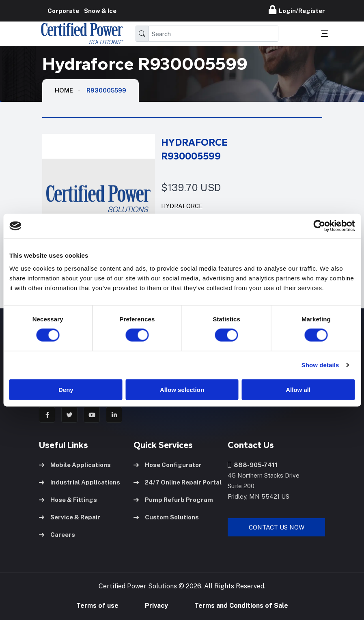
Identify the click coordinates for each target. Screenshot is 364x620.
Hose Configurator (168, 465)
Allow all (298, 389)
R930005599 (106, 90)
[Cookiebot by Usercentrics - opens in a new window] (319, 226)
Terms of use (97, 606)
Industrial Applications (80, 482)
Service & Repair (70, 517)
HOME (64, 90)
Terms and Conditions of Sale (241, 606)
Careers (57, 535)
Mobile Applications (75, 465)
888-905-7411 (253, 465)
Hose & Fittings (68, 500)
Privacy (156, 606)
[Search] (214, 34)
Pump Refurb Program (173, 500)
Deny (66, 389)
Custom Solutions (166, 517)
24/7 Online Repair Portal (178, 482)
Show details (320, 365)
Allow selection (182, 389)
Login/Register (297, 10)
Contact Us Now (277, 527)
